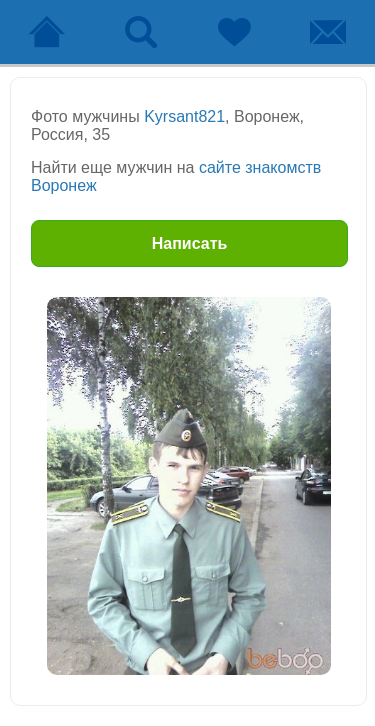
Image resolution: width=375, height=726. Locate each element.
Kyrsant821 (184, 116)
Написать (190, 243)
